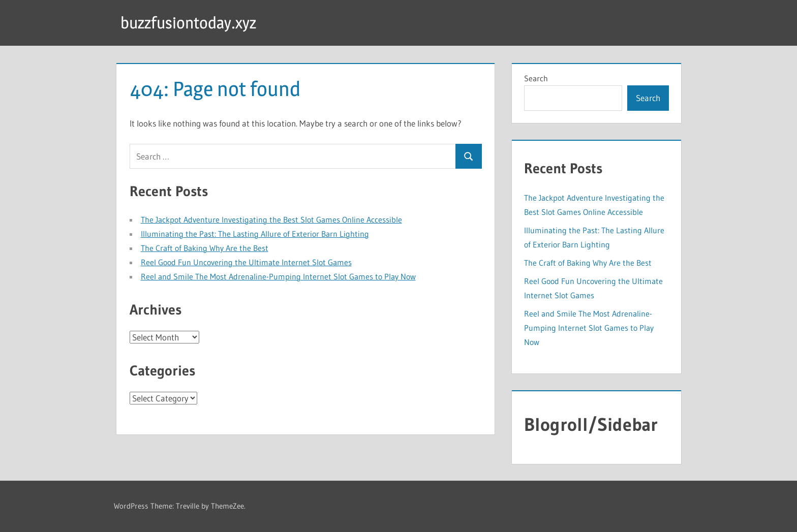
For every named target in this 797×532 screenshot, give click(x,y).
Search (536, 78)
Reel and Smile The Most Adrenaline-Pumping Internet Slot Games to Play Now (278, 276)
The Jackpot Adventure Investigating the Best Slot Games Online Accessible (271, 220)
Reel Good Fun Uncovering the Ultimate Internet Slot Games (246, 262)
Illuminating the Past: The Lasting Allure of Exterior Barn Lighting (255, 234)
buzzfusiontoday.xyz (188, 23)
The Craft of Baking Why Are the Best (205, 248)
